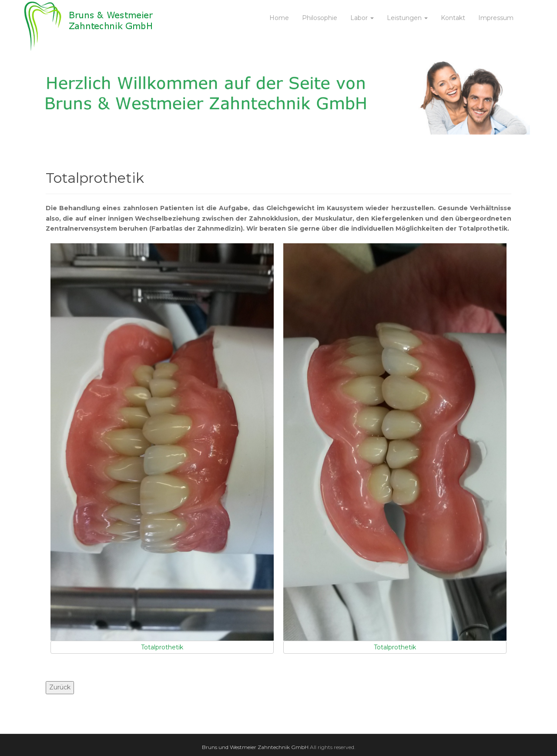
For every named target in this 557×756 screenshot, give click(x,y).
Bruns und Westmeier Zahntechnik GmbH (255, 747)
